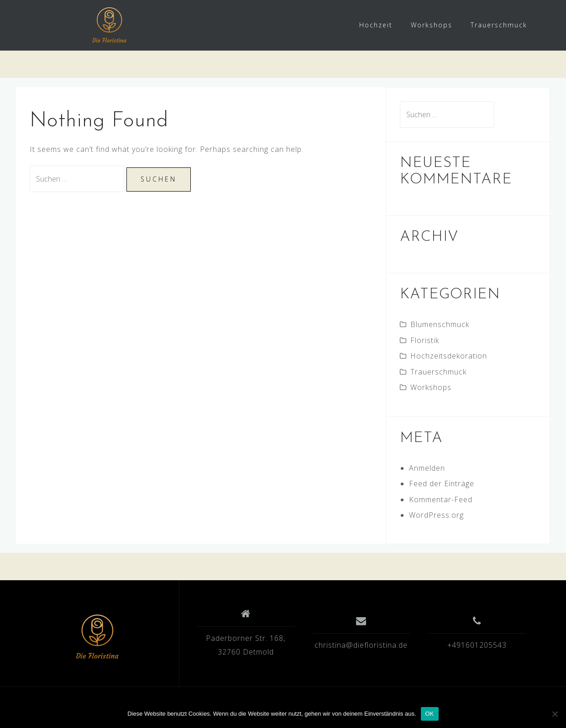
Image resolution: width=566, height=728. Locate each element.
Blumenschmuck (440, 324)
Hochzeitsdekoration (449, 356)
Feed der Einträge (442, 484)
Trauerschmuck (499, 25)
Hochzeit (376, 25)
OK (430, 714)
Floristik (425, 340)
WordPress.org (436, 515)
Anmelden (427, 468)
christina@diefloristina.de (361, 645)
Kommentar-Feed (441, 499)
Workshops (432, 25)
